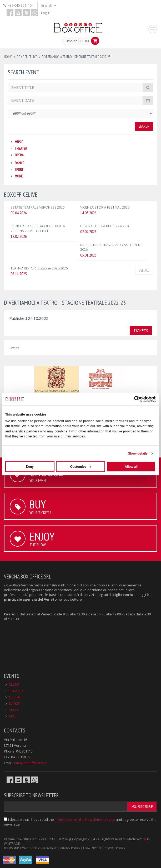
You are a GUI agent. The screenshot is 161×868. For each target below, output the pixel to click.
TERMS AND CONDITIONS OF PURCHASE (30, 848)
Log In (46, 13)
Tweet (14, 348)
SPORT (19, 170)
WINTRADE (12, 844)
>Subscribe (142, 806)
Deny (30, 466)
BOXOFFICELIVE (21, 194)
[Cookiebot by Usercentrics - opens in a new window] (133, 399)
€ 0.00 (84, 41)
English (49, 5)
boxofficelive (27, 57)
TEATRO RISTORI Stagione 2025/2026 (39, 268)
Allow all (131, 466)
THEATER (21, 148)
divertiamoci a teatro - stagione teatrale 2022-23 (76, 57)
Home (8, 57)
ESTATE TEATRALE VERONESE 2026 (37, 207)
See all (144, 270)
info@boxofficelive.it (30, 763)
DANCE (19, 163)
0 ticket (71, 41)
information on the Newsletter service (85, 819)
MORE (19, 176)
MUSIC (19, 142)
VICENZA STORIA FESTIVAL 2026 (105, 207)
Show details (138, 453)
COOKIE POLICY (115, 848)
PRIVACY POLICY (70, 848)
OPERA (19, 155)
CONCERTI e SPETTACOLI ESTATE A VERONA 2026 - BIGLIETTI (38, 228)
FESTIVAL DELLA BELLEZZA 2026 (105, 226)
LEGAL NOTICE (92, 848)
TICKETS (141, 331)
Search (144, 126)
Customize (81, 466)
